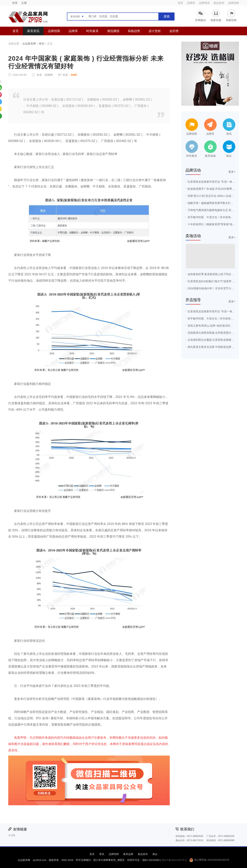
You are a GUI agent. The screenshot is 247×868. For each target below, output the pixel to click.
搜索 (167, 16)
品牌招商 (234, 3)
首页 (180, 3)
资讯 (42, 44)
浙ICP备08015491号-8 (174, 860)
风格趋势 (134, 31)
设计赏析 (155, 31)
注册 (24, 3)
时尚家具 (92, 31)
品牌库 (191, 3)
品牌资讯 (204, 3)
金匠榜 (174, 31)
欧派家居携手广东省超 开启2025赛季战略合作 (215, 189)
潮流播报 (113, 31)
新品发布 (219, 3)
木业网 (12, 835)
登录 (15, 3)
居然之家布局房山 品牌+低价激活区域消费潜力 (216, 326)
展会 (155, 854)
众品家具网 (29, 44)
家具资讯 (33, 31)
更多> (232, 172)
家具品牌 (128, 854)
